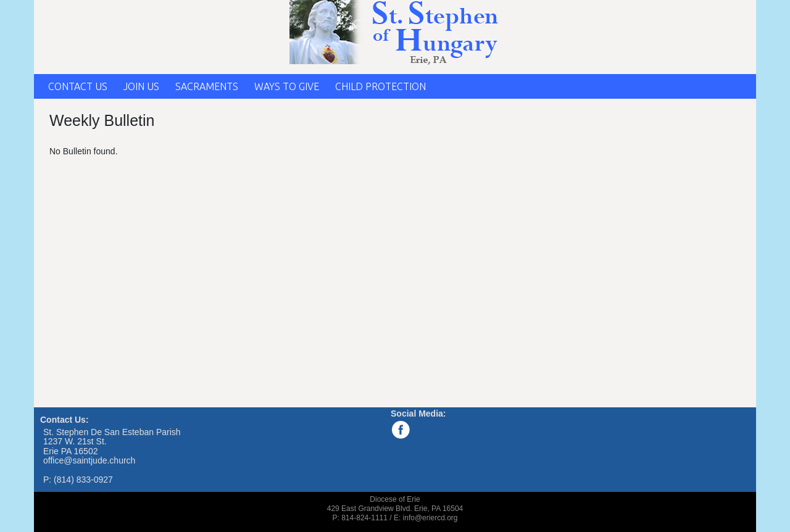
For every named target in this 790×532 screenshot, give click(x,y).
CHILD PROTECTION (380, 86)
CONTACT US (78, 86)
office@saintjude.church (89, 460)
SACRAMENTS (207, 86)
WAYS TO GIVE (287, 86)
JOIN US (141, 86)
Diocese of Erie (395, 499)
